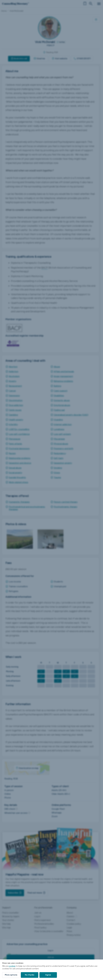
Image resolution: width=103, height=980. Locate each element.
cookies (12, 966)
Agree (48, 975)
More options (11, 975)
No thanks (30, 975)
